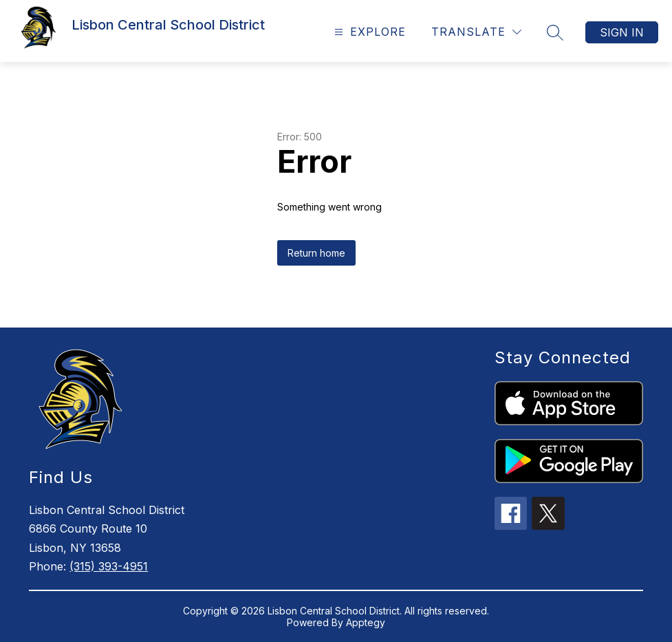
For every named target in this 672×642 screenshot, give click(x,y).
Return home (316, 253)
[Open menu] (368, 32)
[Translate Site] (476, 32)
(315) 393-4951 (109, 566)
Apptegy (366, 622)
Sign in (622, 32)
